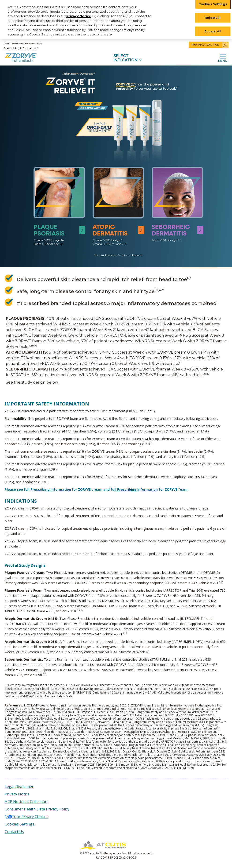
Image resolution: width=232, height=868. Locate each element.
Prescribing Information (21, 48)
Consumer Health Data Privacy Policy (37, 809)
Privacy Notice (79, 16)
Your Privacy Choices (30, 817)
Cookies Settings (19, 824)
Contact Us (14, 832)
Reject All (213, 17)
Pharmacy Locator (210, 45)
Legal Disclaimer (19, 787)
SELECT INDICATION (127, 58)
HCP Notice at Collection (26, 802)
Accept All (213, 31)
